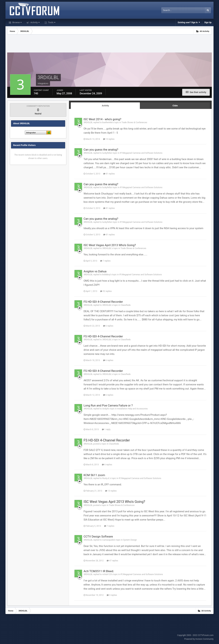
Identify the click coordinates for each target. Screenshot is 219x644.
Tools (51, 22)
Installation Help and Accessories (132, 409)
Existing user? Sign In (189, 22)
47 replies (112, 561)
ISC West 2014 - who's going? (102, 119)
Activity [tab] (105, 106)
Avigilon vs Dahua (95, 271)
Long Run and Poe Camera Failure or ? (108, 405)
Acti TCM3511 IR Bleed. (99, 571)
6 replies (108, 326)
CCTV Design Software (98, 536)
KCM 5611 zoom (94, 475)
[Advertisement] (109, 44)
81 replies (109, 174)
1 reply (106, 429)
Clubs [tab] (175, 106)
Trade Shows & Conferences (134, 122)
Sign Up (208, 22)
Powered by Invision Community (199, 639)
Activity (35, 22)
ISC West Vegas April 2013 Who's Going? (110, 245)
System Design (130, 540)
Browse (17, 22)
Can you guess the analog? (101, 150)
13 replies (109, 139)
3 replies (112, 595)
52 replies (106, 291)
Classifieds (126, 305)
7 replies (105, 261)
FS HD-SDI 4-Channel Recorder (103, 302)
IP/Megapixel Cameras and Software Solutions (141, 153)
